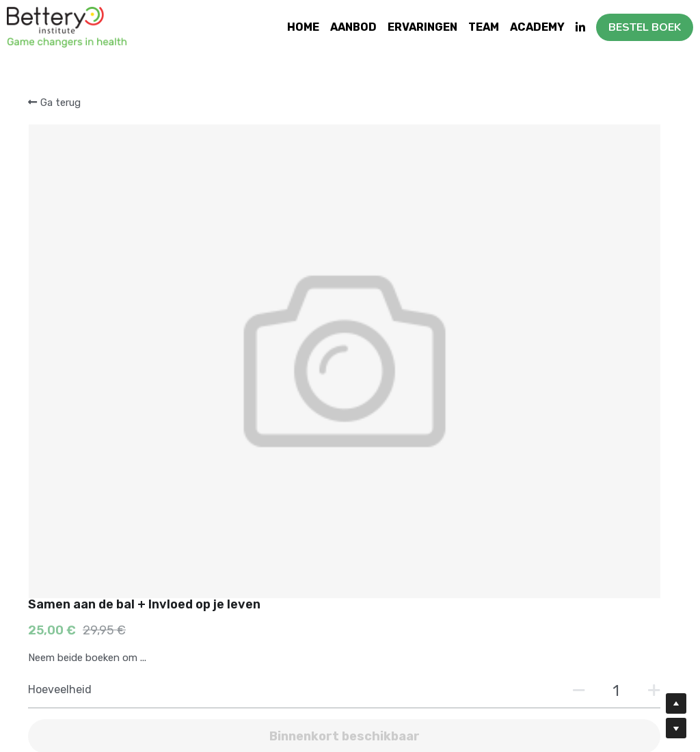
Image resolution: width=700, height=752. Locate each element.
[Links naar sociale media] (580, 27)
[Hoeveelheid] (544, 217)
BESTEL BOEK (645, 27)
